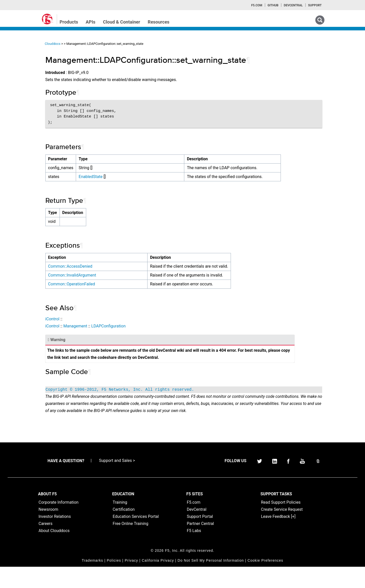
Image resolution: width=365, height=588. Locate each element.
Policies (114, 582)
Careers (45, 545)
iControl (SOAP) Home (28, 77)
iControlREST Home (26, 68)
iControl (98, 326)
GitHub (273, 5)
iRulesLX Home (23, 95)
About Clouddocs (54, 552)
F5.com (257, 5)
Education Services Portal (136, 538)
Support (315, 5)
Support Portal (200, 538)
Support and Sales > (117, 482)
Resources (159, 22)
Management (121, 333)
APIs (90, 22)
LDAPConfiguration (154, 333)
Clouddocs (99, 44)
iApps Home (20, 58)
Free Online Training (131, 545)
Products (69, 22)
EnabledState (137, 177)
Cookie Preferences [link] (265, 582)
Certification (124, 531)
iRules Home (21, 86)
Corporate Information (59, 524)
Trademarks (93, 582)
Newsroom (48, 531)
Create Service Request (282, 531)
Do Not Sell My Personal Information (211, 582)
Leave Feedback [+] (278, 538)
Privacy (131, 582)
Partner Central (200, 545)
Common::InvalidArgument (118, 282)
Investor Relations (55, 538)
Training (120, 524)
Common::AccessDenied (116, 273)
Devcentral (293, 5)
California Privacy (158, 582)
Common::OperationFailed (117, 291)
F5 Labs (194, 552)
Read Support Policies (281, 524)
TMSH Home (21, 104)
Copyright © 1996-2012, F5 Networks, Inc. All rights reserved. (166, 404)
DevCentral (197, 531)
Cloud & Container (122, 22)
